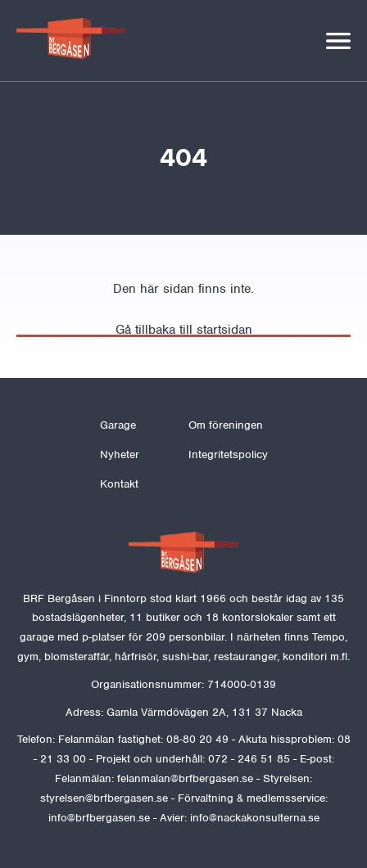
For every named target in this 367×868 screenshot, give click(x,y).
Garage (118, 425)
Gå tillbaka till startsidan (184, 330)
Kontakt (119, 484)
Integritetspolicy (228, 454)
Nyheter (120, 454)
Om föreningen (226, 425)
